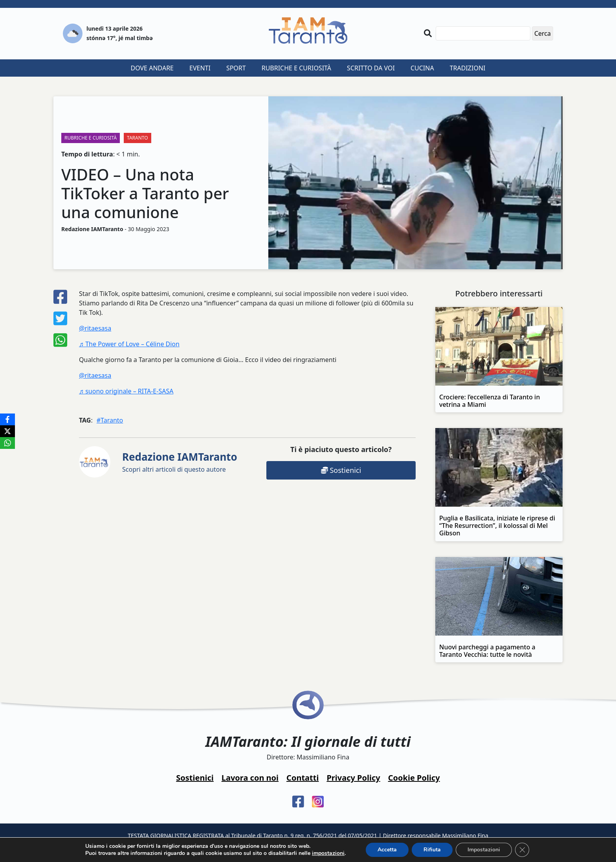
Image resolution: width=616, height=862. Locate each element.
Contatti (302, 778)
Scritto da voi (371, 68)
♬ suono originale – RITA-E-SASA (126, 391)
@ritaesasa (95, 328)
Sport (236, 68)
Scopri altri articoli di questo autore (180, 462)
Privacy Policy (353, 778)
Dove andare (152, 68)
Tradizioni (468, 68)
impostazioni (328, 853)
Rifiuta (432, 850)
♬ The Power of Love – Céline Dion (129, 344)
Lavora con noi (250, 778)
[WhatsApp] (7, 443)
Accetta (387, 850)
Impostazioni (484, 850)
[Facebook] (7, 419)
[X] (7, 431)
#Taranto (110, 420)
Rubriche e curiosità (296, 68)
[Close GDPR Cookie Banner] (522, 850)
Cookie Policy (414, 778)
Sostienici (341, 470)
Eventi (200, 68)
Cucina (422, 68)
